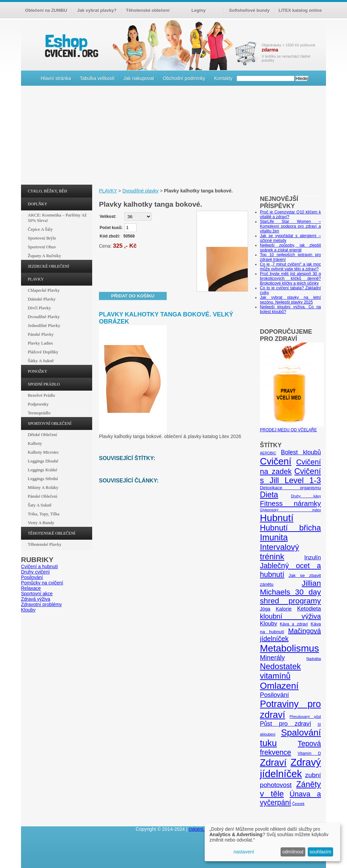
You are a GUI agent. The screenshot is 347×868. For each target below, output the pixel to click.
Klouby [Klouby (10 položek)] (269, 624)
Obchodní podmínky (184, 78)
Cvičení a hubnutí (39, 566)
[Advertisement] (173, 137)
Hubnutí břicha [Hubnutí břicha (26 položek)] (290, 528)
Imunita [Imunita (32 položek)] (274, 537)
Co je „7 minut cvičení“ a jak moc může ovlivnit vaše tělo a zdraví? (290, 267)
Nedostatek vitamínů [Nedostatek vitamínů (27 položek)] (280, 671)
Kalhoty (35, 443)
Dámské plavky (42, 299)
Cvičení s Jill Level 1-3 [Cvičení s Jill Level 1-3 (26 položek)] (290, 476)
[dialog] (272, 842)
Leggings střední (43, 479)
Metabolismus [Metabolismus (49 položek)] (289, 648)
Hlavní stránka (56, 78)
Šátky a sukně (41, 361)
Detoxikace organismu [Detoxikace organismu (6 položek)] (290, 488)
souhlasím (321, 852)
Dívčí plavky (39, 308)
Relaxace (31, 588)
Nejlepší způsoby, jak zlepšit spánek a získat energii (290, 248)
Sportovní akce (37, 594)
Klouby (28, 610)
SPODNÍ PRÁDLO (44, 384)
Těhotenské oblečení (148, 10)
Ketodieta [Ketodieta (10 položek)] (309, 609)
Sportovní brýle (42, 238)
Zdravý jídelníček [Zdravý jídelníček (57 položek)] (290, 768)
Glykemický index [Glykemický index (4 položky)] (290, 510)
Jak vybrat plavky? (97, 10)
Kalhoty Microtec (43, 452)
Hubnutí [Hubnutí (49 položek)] (277, 518)
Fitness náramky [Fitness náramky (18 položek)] (290, 503)
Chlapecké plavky (44, 290)
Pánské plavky (41, 334)
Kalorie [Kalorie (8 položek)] (284, 609)
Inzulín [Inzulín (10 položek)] (313, 557)
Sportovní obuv (42, 247)
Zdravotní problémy (42, 604)
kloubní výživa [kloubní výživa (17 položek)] (290, 616)
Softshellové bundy (249, 10)
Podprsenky (38, 404)
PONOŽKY (37, 371)
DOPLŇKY (37, 204)
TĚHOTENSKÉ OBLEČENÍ (52, 533)
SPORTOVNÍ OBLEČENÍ (50, 423)
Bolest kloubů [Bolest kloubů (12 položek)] (301, 452)
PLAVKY (36, 279)
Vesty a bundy (41, 523)
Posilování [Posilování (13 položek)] (274, 695)
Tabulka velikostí (97, 78)
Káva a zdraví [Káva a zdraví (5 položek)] (294, 624)
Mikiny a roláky (43, 487)
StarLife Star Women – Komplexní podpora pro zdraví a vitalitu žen (290, 226)
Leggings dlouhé (43, 461)
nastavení (244, 852)
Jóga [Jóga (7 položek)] (265, 609)
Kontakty (223, 78)
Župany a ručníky (44, 256)
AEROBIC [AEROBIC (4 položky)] (268, 453)
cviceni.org (200, 829)
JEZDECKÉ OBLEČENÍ (48, 266)
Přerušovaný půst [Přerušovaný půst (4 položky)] (305, 717)
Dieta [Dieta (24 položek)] (269, 495)
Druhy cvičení (35, 572)
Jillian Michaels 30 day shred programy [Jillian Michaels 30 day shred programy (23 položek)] (290, 592)
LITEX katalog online (300, 10)
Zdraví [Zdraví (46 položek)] (273, 762)
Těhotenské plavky (45, 544)
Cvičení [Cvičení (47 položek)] (276, 461)
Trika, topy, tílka (44, 514)
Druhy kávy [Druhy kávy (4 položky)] (306, 496)
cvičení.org (71, 46)
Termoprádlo (39, 413)
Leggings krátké (43, 470)
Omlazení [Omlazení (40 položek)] (279, 686)
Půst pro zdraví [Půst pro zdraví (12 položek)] (285, 724)
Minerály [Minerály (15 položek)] (272, 658)
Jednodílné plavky (44, 325)
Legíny (199, 10)
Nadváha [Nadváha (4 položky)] (314, 659)
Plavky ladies (40, 343)
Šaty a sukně (40, 505)
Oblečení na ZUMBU (46, 10)
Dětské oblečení (42, 435)
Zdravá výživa (36, 599)
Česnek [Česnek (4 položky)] (298, 804)
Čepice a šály (40, 229)
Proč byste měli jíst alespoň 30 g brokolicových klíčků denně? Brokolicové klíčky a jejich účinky (290, 278)
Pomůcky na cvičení (42, 583)
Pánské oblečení (43, 496)
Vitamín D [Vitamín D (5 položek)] (309, 753)
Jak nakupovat (139, 78)
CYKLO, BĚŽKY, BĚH (47, 191)
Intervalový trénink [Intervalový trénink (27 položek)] (279, 552)
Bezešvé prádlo (42, 395)
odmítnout (293, 852)
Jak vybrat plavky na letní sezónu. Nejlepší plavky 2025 (290, 300)
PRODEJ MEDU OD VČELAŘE (292, 428)
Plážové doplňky (43, 352)
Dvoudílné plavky (44, 317)
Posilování (32, 577)
